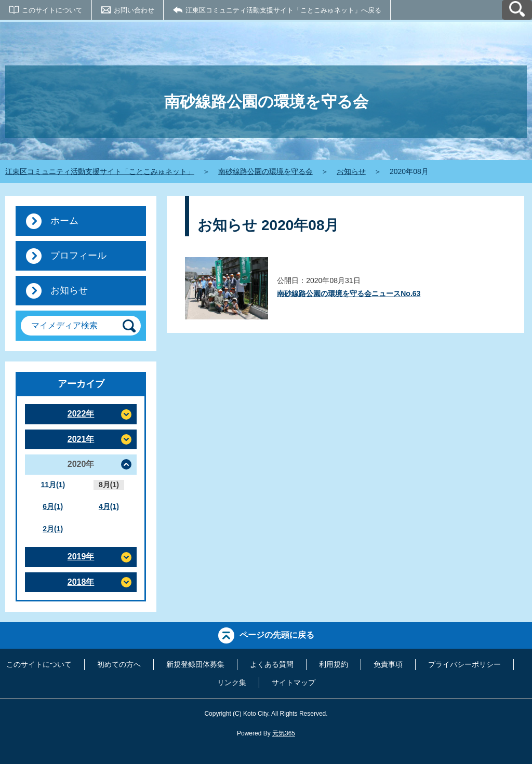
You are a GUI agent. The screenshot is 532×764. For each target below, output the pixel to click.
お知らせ (351, 171)
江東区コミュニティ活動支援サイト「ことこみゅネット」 (100, 171)
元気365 (284, 733)
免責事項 (388, 664)
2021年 (81, 439)
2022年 (81, 414)
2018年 (81, 582)
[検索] (129, 326)
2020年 (81, 464)
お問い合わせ (134, 10)
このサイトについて (52, 10)
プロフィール (78, 256)
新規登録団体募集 (195, 664)
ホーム (64, 221)
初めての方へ (119, 664)
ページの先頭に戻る (277, 635)
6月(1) (53, 506)
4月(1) (109, 506)
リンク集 (232, 682)
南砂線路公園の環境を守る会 (265, 171)
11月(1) (53, 485)
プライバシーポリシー (464, 664)
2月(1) (53, 529)
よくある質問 (272, 664)
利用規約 (334, 664)
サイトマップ (294, 682)
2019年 (81, 557)
